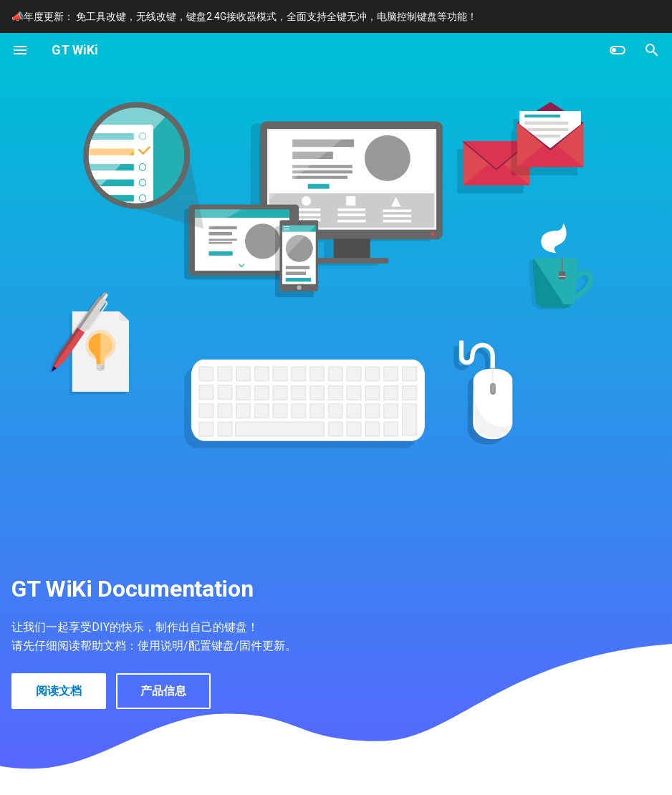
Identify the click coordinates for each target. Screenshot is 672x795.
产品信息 (163, 691)
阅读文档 (59, 691)
